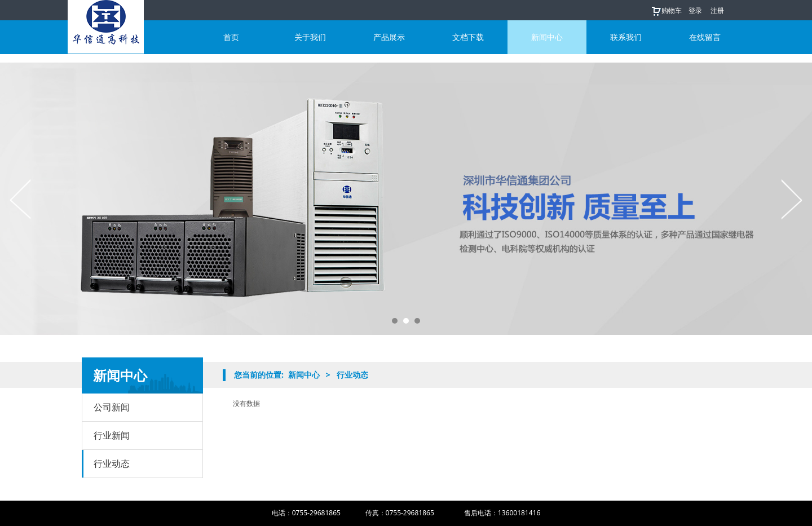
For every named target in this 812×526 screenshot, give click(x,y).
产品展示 (389, 37)
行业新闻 (112, 435)
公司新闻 (112, 407)
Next (791, 199)
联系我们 (626, 37)
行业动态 (112, 463)
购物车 (666, 10)
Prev (21, 199)
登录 (695, 10)
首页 (231, 37)
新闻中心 (547, 37)
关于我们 (310, 37)
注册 (717, 10)
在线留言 (705, 37)
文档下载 (468, 37)
